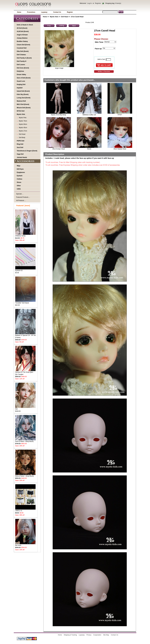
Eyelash (20, 176)
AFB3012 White (25, 235)
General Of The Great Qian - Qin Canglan (25, 372)
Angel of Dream (22, 35)
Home (19, 12)
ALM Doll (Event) (23, 31)
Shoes (19, 182)
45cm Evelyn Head (59, 149)
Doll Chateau (21, 55)
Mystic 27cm (23, 131)
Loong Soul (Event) (24, 98)
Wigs (19, 166)
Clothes (20, 179)
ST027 (120, 115)
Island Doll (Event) (23, 91)
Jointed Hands (22, 157)
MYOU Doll (21, 111)
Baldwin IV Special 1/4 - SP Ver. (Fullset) (26, 336)
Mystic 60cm (23, 124)
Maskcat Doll (21, 101)
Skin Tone (99, 42)
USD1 (19, 189)
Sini (25, 408)
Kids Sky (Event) (23, 94)
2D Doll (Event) (22, 28)
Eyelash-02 (25, 270)
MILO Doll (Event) (23, 104)
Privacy (89, 635)
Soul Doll (20, 147)
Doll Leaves (21, 65)
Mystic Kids (54, 17)
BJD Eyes (20, 169)
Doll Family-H (22, 61)
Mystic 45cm (23, 128)
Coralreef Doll (22, 48)
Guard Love (21, 81)
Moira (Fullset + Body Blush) (25, 475)
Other (19, 186)
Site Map (106, 635)
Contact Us (57, 12)
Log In (89, 3)
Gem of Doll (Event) (24, 78)
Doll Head (65, 17)
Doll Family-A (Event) (24, 58)
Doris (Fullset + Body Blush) (25, 441)
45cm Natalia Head (120, 149)
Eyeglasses (21, 172)
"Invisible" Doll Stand (25, 302)
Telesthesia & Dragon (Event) (27, 151)
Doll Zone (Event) (23, 68)
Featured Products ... (23, 197)
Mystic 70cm (23, 121)
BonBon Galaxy (22, 41)
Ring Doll (20, 144)
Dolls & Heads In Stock (25, 25)
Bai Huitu (25, 544)
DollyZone (20, 71)
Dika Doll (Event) (23, 51)
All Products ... (21, 201)
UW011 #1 (25, 510)
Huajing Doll (21, 84)
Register (98, 3)
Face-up (98, 48)
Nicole (89, 149)
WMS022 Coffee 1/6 (89, 115)
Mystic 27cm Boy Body (59, 115)
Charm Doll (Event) (24, 45)
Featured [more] (23, 206)
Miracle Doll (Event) (24, 108)
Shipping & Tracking (70, 635)
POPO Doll (21, 141)
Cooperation (97, 635)
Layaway (44, 12)
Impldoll (20, 88)
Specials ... (20, 194)
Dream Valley (21, 75)
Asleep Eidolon (22, 38)
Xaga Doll (20, 154)
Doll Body (22, 138)
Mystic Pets (22, 118)
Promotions (31, 12)
